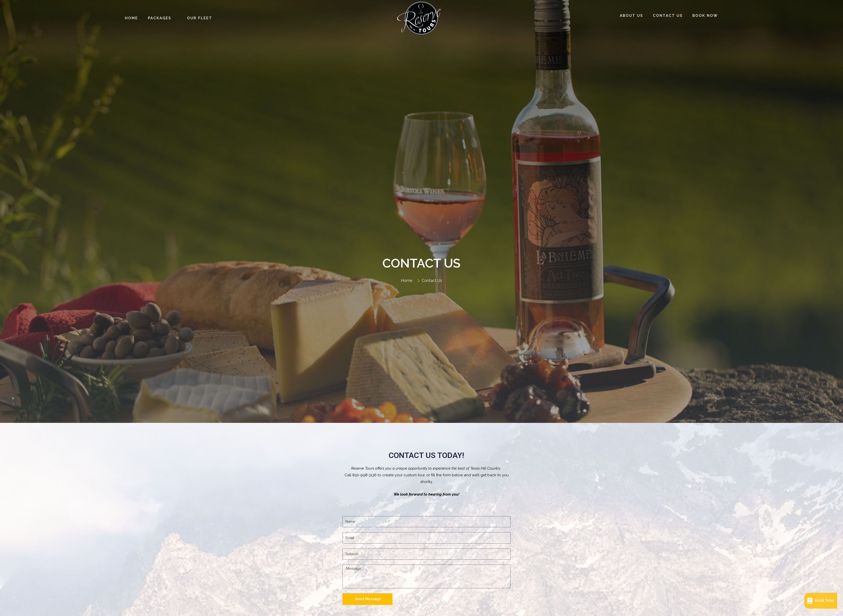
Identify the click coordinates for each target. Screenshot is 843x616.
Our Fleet (200, 18)
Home (131, 18)
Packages (162, 18)
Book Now (705, 16)
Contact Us (668, 16)
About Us (631, 16)
